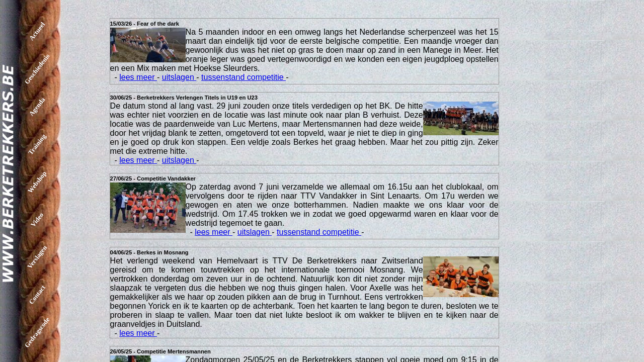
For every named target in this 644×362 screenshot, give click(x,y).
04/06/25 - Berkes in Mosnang (149, 252)
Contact (37, 295)
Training (37, 144)
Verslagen (37, 257)
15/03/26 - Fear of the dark (145, 24)
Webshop (37, 182)
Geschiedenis (37, 69)
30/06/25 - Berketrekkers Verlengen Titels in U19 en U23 (184, 98)
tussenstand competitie (244, 77)
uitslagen (179, 77)
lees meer (138, 77)
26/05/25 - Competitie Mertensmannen (160, 351)
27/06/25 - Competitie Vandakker (153, 178)
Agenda (37, 107)
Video (37, 219)
